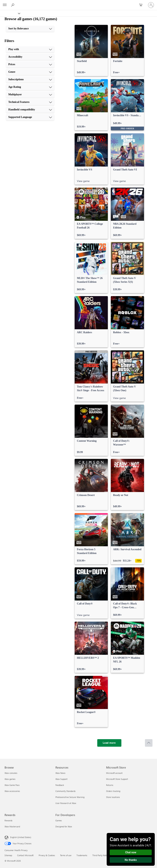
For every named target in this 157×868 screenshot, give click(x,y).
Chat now (131, 852)
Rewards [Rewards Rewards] (8, 820)
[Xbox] (10, 13)
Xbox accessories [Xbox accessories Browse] (12, 791)
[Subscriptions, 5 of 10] (30, 79)
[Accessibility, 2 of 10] (30, 57)
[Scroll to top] (149, 743)
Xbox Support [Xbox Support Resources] (61, 779)
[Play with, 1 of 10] (30, 49)
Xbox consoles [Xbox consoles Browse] (11, 773)
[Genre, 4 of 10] (30, 72)
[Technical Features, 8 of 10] (30, 102)
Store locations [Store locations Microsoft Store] (113, 797)
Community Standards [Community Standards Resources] (65, 791)
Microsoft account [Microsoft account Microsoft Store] (114, 773)
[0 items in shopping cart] (142, 5)
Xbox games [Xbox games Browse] (10, 779)
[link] (91, 50)
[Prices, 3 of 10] (30, 64)
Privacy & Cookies (47, 855)
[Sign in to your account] (151, 5)
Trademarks (82, 855)
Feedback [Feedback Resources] (60, 785)
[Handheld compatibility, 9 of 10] (30, 110)
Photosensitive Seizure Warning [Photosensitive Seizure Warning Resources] (70, 797)
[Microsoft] (78, 3)
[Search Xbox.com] (13, 5)
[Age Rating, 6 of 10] (30, 87)
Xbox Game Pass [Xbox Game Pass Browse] (12, 785)
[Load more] (109, 743)
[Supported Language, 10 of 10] (30, 117)
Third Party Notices (101, 855)
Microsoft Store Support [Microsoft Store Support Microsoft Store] (117, 779)
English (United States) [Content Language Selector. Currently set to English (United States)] (21, 837)
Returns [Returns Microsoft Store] (110, 785)
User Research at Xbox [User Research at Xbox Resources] (66, 803)
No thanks (131, 860)
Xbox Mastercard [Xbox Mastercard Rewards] (12, 826)
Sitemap (8, 855)
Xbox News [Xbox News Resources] (60, 773)
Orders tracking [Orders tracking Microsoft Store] (113, 791)
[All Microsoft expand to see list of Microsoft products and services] (5, 5)
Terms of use (66, 855)
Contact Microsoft (25, 855)
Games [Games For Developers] (59, 820)
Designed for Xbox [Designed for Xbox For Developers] (64, 826)
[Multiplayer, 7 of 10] (30, 95)
